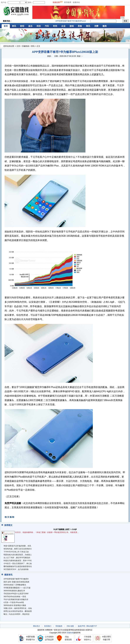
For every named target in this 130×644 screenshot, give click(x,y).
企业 (63, 26)
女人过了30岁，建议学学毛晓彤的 (17, 558)
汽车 (47, 26)
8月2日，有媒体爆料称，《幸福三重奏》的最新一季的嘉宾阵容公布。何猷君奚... (47, 532)
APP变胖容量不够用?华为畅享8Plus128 (72, 21)
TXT (95, 626)
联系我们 (48, 626)
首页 (6, 26)
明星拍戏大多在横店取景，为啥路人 (18, 555)
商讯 (88, 26)
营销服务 (59, 626)
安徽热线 (26, 46)
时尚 (55, 26)
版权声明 (81, 626)
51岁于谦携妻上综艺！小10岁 (65, 529)
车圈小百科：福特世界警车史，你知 (18, 608)
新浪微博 (68, 2)
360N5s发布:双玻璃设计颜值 (15, 605)
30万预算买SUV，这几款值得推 (16, 569)
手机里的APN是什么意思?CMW (16, 594)
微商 (105, 26)
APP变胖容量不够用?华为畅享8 (16, 579)
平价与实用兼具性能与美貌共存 (16, 599)
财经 (22, 26)
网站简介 (37, 626)
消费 (96, 26)
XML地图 (70, 626)
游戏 (72, 26)
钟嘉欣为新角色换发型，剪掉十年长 (18, 561)
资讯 (14, 26)
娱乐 (30, 26)
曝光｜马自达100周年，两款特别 (16, 614)
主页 (18, 46)
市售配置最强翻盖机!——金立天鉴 (17, 588)
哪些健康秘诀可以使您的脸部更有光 (18, 566)
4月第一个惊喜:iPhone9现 (14, 602)
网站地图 (90, 626)
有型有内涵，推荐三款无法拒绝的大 (18, 549)
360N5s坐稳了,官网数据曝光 (15, 585)
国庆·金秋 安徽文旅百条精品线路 (16, 582)
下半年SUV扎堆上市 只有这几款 (16, 552)
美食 (80, 26)
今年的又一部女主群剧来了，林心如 (18, 563)
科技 (39, 26)
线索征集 (56, 2)
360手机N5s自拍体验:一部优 (15, 597)
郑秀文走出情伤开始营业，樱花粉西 (18, 611)
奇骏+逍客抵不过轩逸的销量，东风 (17, 546)
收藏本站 (76, 2)
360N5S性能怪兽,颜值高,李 (14, 591)
